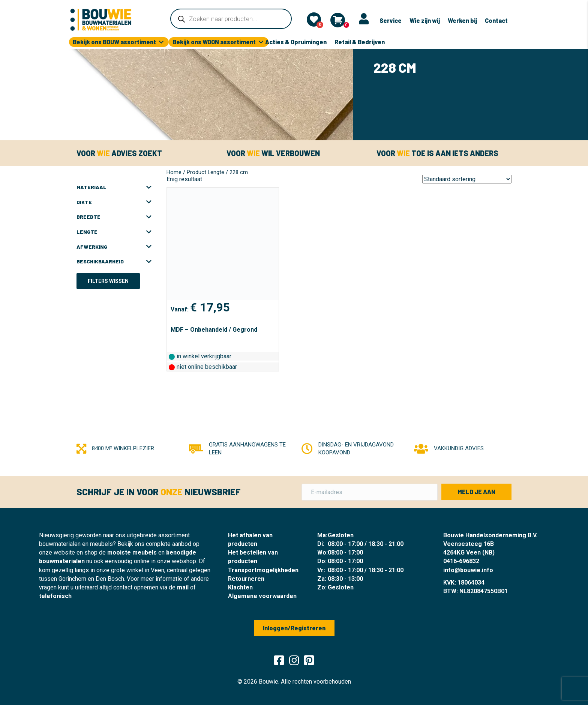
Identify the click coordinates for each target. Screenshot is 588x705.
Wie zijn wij (425, 20)
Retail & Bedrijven (360, 42)
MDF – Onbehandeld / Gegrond (214, 330)
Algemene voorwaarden (262, 596)
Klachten (240, 587)
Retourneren (246, 579)
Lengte (114, 232)
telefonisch (55, 596)
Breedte (114, 217)
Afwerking (114, 247)
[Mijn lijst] (314, 20)
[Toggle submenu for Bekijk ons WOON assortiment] (261, 42)
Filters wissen (108, 281)
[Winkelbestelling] (467, 179)
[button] (476, 492)
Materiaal (114, 187)
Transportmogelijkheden (263, 570)
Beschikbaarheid (114, 262)
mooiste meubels (132, 552)
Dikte (114, 202)
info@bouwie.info (468, 570)
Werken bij (462, 20)
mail (183, 587)
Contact (496, 20)
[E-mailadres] (370, 492)
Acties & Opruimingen (296, 42)
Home (174, 172)
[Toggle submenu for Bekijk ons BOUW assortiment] (161, 42)
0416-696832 (461, 561)
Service (391, 20)
